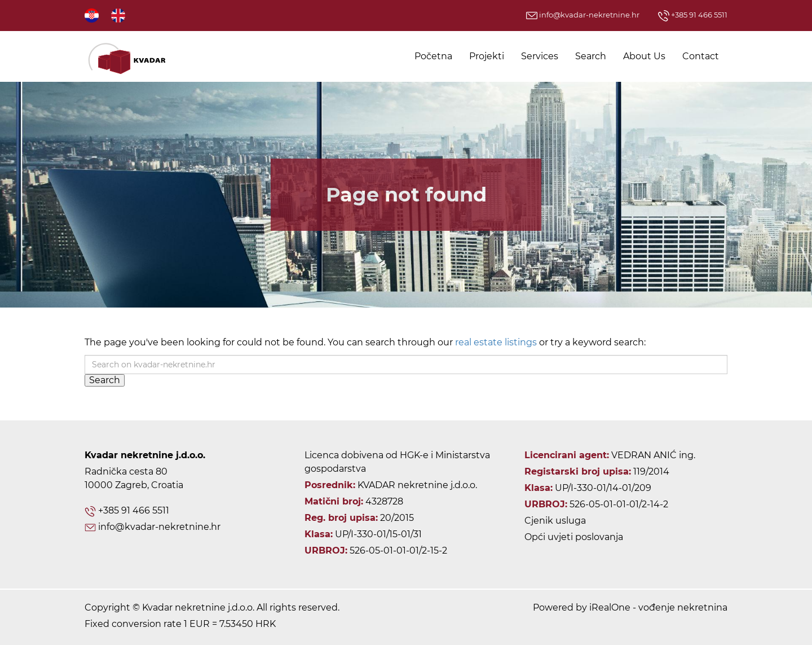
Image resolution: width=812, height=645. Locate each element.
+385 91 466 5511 (693, 15)
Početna (433, 56)
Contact (701, 56)
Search (591, 56)
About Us (644, 56)
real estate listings (496, 342)
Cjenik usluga (555, 521)
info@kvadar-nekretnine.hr (583, 15)
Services (540, 56)
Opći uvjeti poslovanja (574, 537)
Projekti (487, 56)
